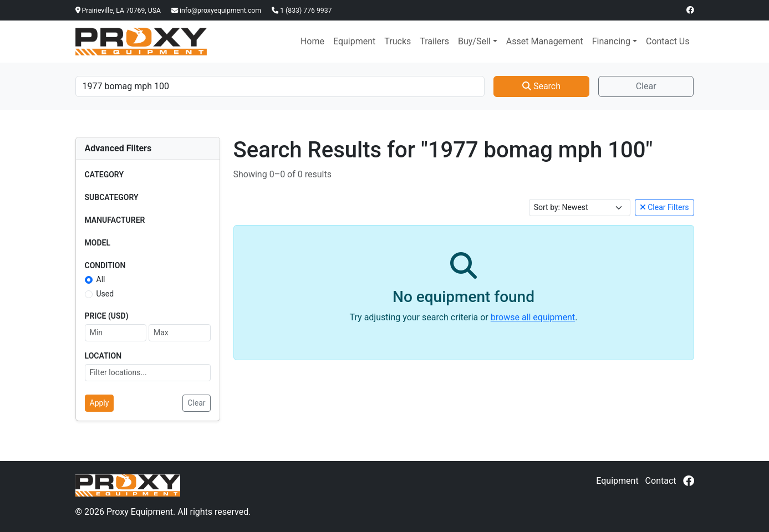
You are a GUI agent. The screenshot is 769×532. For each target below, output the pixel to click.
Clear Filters (664, 207)
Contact (661, 481)
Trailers (434, 41)
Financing (611, 41)
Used (105, 294)
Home (312, 41)
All (101, 279)
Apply (100, 403)
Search (541, 86)
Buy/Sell (474, 41)
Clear (646, 86)
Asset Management (545, 41)
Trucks (398, 41)
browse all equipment (533, 317)
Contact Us (668, 41)
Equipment (354, 41)
